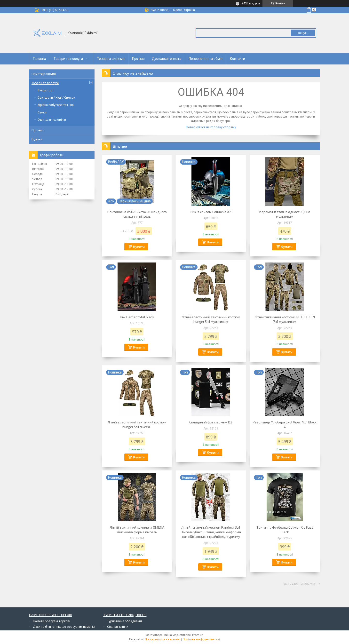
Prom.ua (198, 635)
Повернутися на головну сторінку (211, 127)
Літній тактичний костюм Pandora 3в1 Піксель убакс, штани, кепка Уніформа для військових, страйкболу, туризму (211, 532)
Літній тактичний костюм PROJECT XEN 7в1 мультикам (285, 319)
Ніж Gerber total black (137, 317)
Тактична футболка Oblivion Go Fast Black (285, 530)
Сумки (42, 112)
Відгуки (37, 139)
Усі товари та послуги (299, 584)
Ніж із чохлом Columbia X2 (211, 212)
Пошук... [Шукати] (303, 33)
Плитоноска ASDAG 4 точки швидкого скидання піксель (137, 214)
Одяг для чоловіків (52, 120)
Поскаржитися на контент (163, 639)
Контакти (238, 59)
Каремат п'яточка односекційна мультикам (285, 214)
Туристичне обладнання (125, 621)
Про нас (138, 59)
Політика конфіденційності (201, 639)
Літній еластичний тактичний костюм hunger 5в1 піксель (137, 424)
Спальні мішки (118, 627)
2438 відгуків (251, 3)
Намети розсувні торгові (52, 621)
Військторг (46, 90)
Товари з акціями (111, 59)
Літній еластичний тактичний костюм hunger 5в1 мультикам (211, 319)
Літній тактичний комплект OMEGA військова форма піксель (137, 530)
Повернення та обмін (206, 59)
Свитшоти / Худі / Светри (56, 98)
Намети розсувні (44, 74)
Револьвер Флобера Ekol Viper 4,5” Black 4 (285, 424)
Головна (40, 59)
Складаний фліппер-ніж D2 (211, 422)
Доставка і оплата (167, 59)
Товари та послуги (68, 59)
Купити (139, 247)
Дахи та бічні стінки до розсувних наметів (64, 627)
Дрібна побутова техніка (56, 105)
